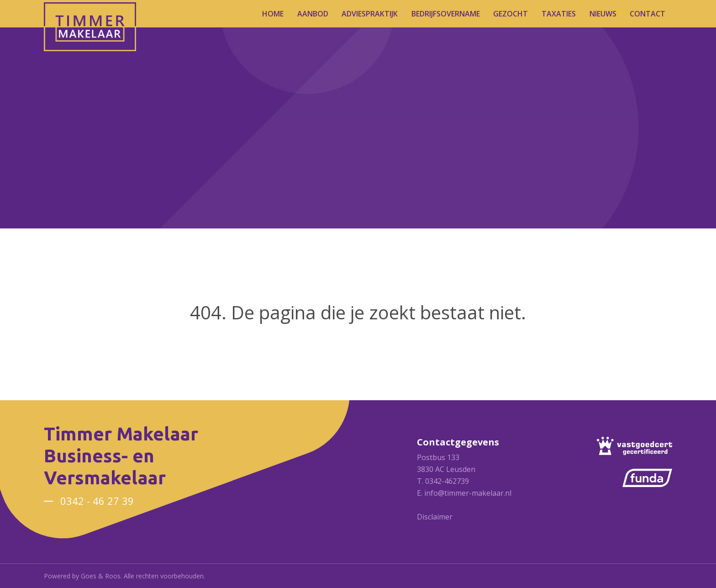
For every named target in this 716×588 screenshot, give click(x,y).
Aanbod (313, 14)
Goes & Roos (101, 576)
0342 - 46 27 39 (97, 501)
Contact (648, 14)
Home (273, 14)
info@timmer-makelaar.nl (468, 493)
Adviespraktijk (370, 14)
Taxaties (559, 14)
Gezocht (511, 14)
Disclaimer (435, 517)
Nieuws (603, 14)
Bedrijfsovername (446, 14)
